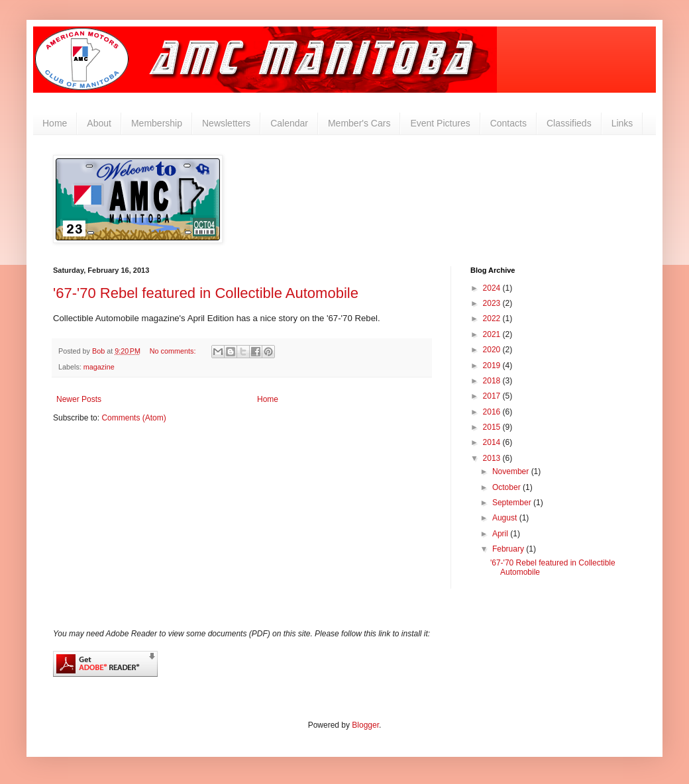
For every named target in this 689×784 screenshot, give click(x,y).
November (512, 471)
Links (622, 123)
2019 (493, 366)
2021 (493, 334)
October (507, 487)
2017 (493, 396)
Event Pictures (440, 123)
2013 (493, 458)
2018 (493, 381)
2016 (493, 412)
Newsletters (226, 123)
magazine (99, 367)
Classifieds (569, 123)
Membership (157, 123)
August (506, 518)
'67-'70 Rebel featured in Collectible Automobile (206, 293)
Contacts (508, 123)
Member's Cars (359, 123)
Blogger (365, 725)
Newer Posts (79, 399)
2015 (493, 427)
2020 (493, 350)
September (513, 503)
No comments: (174, 351)
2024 (493, 288)
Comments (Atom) (133, 418)
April (501, 534)
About (99, 123)
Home (55, 123)
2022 (493, 318)
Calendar (289, 123)
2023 (493, 303)
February (509, 549)
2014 (493, 442)
